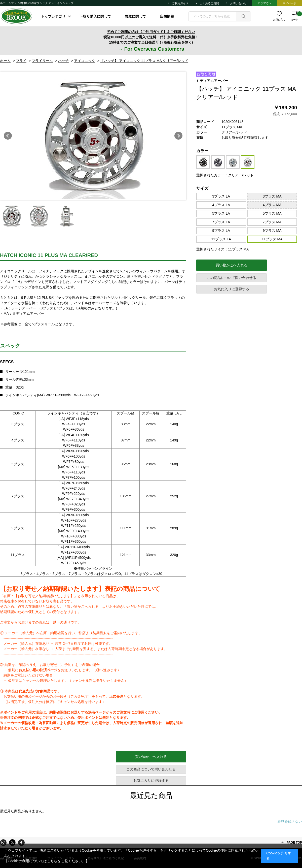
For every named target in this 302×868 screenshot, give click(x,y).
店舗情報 (167, 16)
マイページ (290, 3)
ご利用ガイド (180, 3)
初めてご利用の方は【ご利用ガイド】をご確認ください (151, 32)
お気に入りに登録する (232, 289)
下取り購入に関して (95, 16)
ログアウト (265, 3)
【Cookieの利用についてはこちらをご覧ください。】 (47, 861)
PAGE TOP (294, 843)
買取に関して (135, 16)
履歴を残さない (290, 821)
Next (178, 136)
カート (296, 16)
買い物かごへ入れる (232, 265)
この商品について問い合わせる (232, 278)
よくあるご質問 (209, 3)
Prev (8, 136)
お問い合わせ (238, 3)
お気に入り (279, 20)
